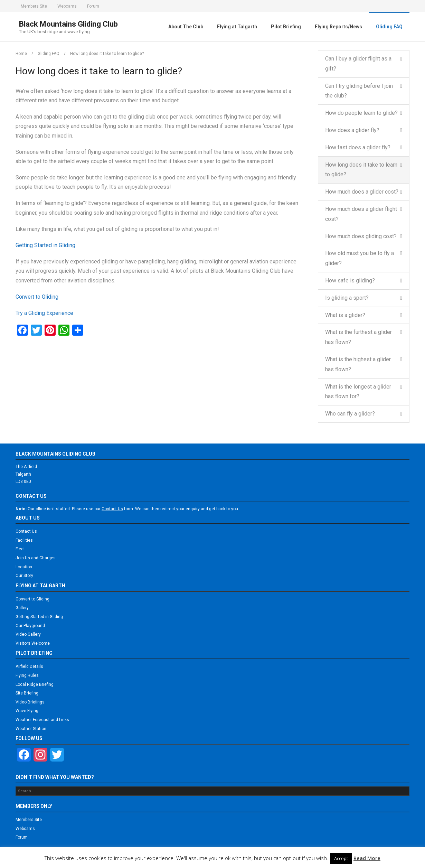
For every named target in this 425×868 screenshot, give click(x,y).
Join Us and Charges (36, 558)
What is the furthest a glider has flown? (358, 337)
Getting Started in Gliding (45, 245)
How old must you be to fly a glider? (360, 258)
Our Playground (30, 626)
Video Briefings (30, 702)
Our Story (24, 576)
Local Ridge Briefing (35, 684)
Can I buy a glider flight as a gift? (358, 64)
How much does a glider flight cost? (361, 214)
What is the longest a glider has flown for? (358, 392)
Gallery (22, 608)
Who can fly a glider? (350, 414)
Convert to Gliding (37, 297)
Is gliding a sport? (347, 298)
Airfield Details (29, 666)
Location (24, 567)
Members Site (34, 6)
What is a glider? (345, 315)
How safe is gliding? (350, 281)
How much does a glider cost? (362, 192)
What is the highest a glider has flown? (358, 364)
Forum (93, 6)
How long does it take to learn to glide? (361, 170)
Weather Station (31, 729)
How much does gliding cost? (361, 236)
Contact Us (26, 531)
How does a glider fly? (352, 130)
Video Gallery (28, 634)
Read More (367, 858)
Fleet (20, 549)
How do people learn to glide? (361, 113)
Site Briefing (27, 693)
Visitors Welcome (33, 643)
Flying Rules (27, 675)
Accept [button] (341, 858)
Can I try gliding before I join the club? (359, 91)
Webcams (67, 6)
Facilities (24, 540)
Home (21, 54)
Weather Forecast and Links (42, 720)
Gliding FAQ (49, 54)
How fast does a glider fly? (358, 147)
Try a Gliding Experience (44, 313)
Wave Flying (27, 711)
